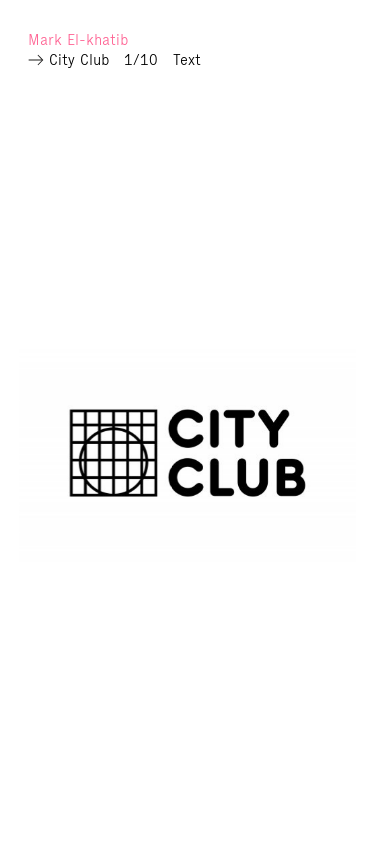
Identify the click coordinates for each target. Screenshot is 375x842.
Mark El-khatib (78, 39)
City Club (79, 59)
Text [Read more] (187, 59)
